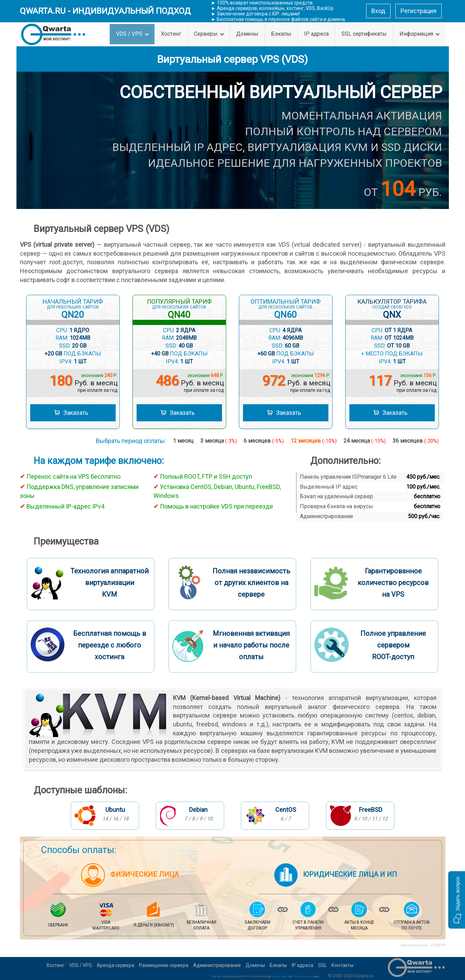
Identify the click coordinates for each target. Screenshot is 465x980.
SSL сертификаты (364, 34)
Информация (420, 34)
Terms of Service (303, 976)
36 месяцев (416, 441)
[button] (457, 900)
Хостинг (171, 34)
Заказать (71, 414)
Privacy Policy (280, 976)
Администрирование (217, 965)
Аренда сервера (115, 965)
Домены (247, 34)
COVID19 (438, 945)
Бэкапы (281, 34)
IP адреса (316, 34)
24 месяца (365, 441)
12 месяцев (314, 441)
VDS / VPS (132, 34)
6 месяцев (264, 441)
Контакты (342, 965)
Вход (378, 11)
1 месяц (183, 441)
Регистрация (418, 11)
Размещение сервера (164, 965)
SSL (322, 965)
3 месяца (219, 441)
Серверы (209, 34)
